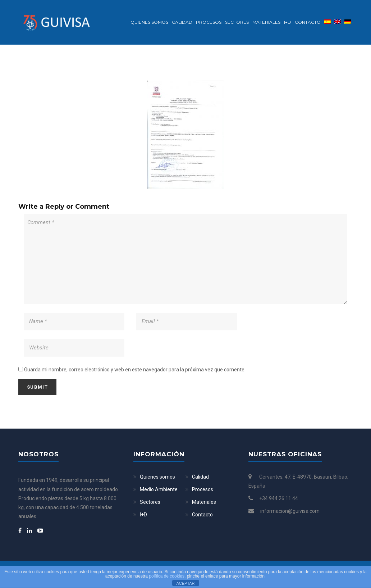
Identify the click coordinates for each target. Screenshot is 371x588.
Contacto (308, 22)
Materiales (266, 22)
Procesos (209, 22)
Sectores (237, 22)
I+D (288, 22)
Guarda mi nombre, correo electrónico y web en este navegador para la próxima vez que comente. (135, 370)
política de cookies (167, 576)
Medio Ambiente (159, 489)
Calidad (182, 22)
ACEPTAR (185, 583)
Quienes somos (149, 22)
